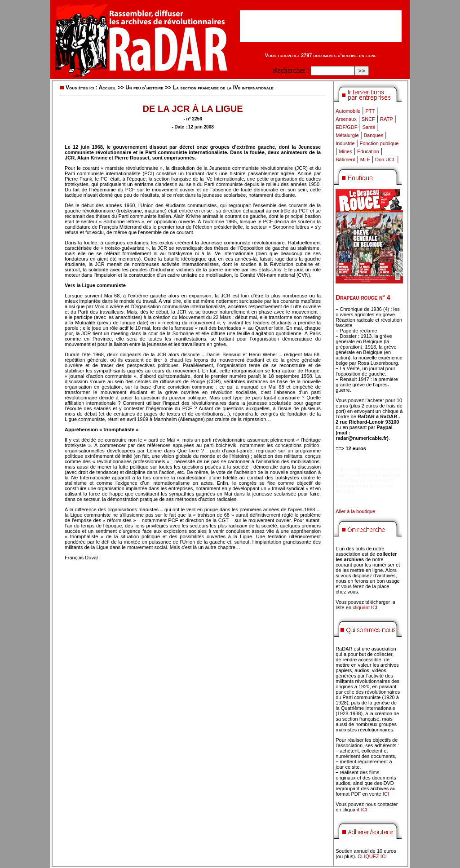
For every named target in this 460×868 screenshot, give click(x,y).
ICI (386, 794)
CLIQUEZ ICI (372, 856)
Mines (345, 151)
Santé (369, 127)
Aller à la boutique (355, 511)
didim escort (349, 469)
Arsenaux (346, 119)
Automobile (348, 111)
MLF (365, 159)
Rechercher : (291, 70)
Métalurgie (347, 135)
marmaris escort (383, 469)
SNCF (368, 119)
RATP (387, 119)
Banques (374, 135)
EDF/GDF (346, 127)
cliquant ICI (365, 607)
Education (368, 151)
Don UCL (385, 159)
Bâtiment (345, 159)
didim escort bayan (356, 475)
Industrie (345, 143)
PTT (370, 111)
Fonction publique (379, 143)
